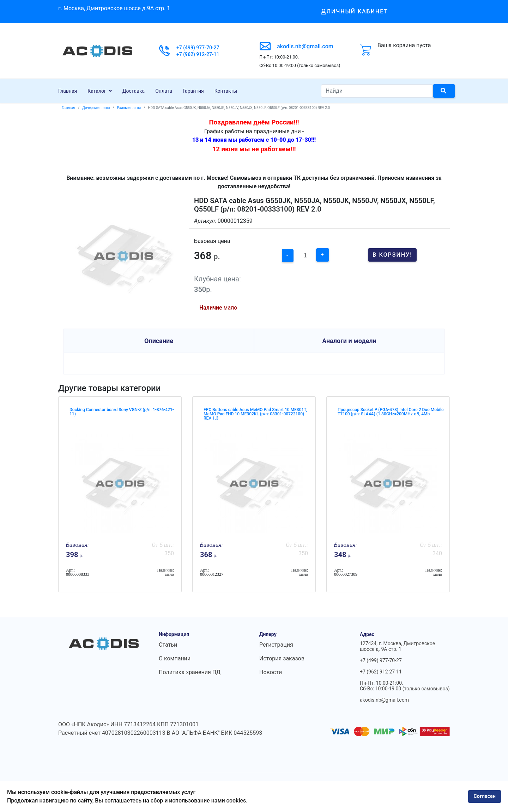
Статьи (168, 645)
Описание (159, 341)
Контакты (226, 91)
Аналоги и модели (349, 341)
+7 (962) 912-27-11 (198, 54)
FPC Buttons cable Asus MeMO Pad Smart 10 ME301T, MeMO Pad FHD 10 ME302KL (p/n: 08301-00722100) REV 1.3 (255, 414)
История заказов (282, 658)
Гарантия (193, 91)
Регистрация (276, 645)
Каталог (97, 91)
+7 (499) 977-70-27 (198, 48)
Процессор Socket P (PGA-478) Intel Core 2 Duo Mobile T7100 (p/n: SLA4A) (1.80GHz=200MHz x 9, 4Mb (391, 412)
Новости (271, 672)
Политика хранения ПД (190, 672)
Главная (68, 91)
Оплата (164, 91)
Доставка (134, 91)
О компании (175, 658)
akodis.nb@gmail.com (305, 46)
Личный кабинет (355, 11)
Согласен (485, 796)
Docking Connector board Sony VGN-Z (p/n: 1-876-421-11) (122, 412)
